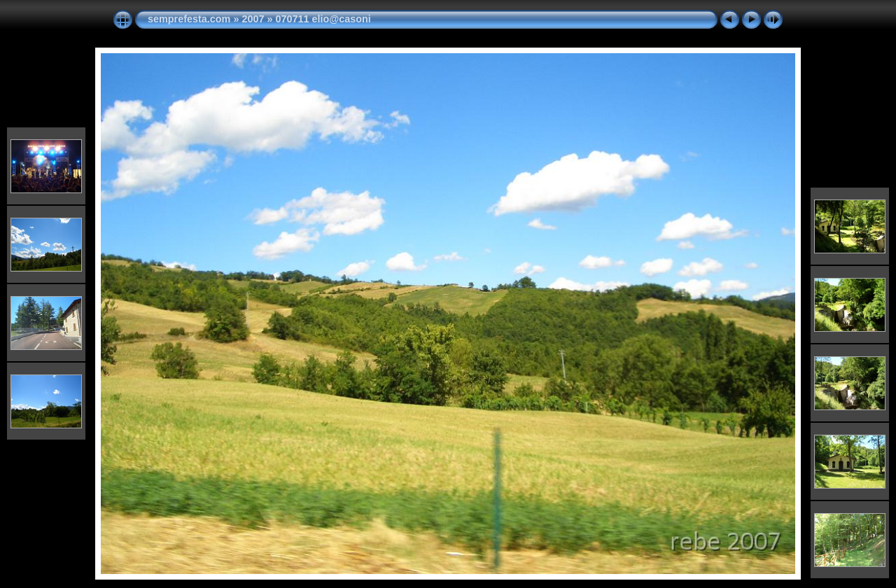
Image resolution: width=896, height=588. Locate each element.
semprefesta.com (189, 19)
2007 (253, 19)
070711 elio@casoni (323, 19)
